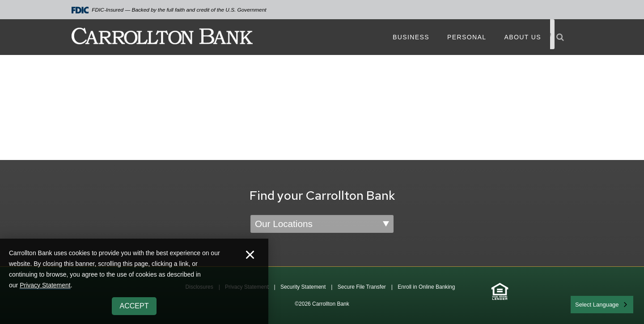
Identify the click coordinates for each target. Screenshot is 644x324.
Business (411, 37)
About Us (523, 37)
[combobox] (602, 305)
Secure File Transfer (362, 287)
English (585, 304)
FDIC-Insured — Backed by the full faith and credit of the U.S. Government (169, 10)
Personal (467, 37)
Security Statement (303, 287)
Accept (134, 306)
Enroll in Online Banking (426, 287)
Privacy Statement (45, 285)
